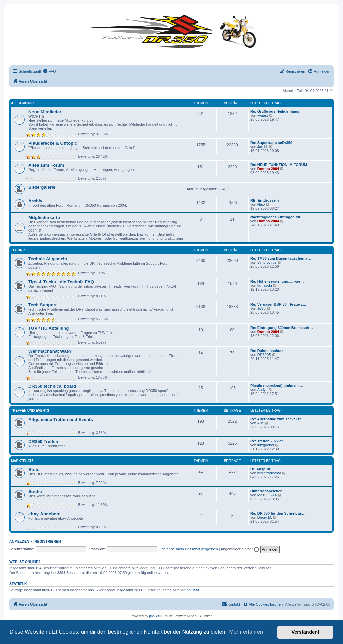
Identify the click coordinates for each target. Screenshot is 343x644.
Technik (18, 250)
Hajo (261, 204)
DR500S (264, 355)
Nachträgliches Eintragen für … (278, 217)
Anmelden (19, 541)
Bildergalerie (42, 187)
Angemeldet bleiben (240, 549)
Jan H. (263, 147)
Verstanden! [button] (305, 632)
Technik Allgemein (48, 259)
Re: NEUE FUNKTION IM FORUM (279, 165)
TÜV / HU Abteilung (49, 328)
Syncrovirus (267, 262)
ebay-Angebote (44, 514)
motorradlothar (269, 473)
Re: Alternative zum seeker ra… (278, 419)
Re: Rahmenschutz (267, 351)
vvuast (263, 115)
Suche (35, 492)
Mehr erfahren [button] (246, 632)
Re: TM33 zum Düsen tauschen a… (281, 258)
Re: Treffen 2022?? (267, 441)
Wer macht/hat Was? (50, 351)
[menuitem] (49, 71)
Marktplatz (22, 461)
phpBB (154, 616)
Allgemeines (23, 103)
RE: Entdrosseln (265, 200)
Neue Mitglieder (45, 112)
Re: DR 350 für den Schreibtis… (278, 513)
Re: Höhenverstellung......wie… (277, 281)
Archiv (35, 201)
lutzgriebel (266, 445)
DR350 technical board (52, 386)
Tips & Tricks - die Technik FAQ (61, 282)
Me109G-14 (267, 495)
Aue (261, 423)
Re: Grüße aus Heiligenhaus (275, 111)
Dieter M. (265, 517)
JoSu (261, 308)
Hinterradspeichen (266, 491)
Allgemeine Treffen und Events (61, 419)
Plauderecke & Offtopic (53, 143)
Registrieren (48, 541)
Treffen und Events (30, 411)
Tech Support (43, 305)
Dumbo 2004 (268, 169)
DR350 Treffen (43, 441)
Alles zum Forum (46, 165)
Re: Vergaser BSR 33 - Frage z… (278, 304)
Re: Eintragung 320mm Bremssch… (282, 328)
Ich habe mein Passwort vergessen (189, 549)
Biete (34, 470)
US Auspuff (260, 469)
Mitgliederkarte (44, 218)
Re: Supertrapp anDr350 (271, 143)
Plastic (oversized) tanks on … (277, 386)
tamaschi (265, 285)
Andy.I (262, 390)
